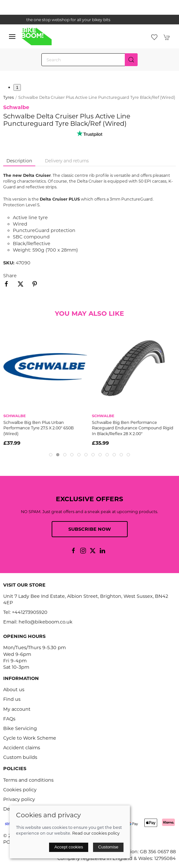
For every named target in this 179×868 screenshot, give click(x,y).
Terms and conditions (28, 780)
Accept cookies (69, 847)
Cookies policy (20, 790)
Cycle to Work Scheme (30, 738)
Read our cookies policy (96, 833)
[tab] (51, 455)
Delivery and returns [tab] (67, 161)
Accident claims (22, 748)
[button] (12, 37)
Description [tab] (19, 161)
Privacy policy (19, 799)
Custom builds (20, 757)
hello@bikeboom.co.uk (46, 622)
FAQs (9, 719)
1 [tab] (17, 87)
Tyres (9, 97)
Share (10, 276)
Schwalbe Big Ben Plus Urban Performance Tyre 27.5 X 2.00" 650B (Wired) (38, 428)
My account (17, 709)
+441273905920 (30, 612)
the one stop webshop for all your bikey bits (89, 20)
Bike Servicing (20, 728)
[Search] (89, 60)
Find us (12, 699)
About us (14, 690)
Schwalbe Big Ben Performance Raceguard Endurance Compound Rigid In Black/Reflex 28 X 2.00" (133, 428)
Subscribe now (90, 529)
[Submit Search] (131, 60)
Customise (108, 847)
